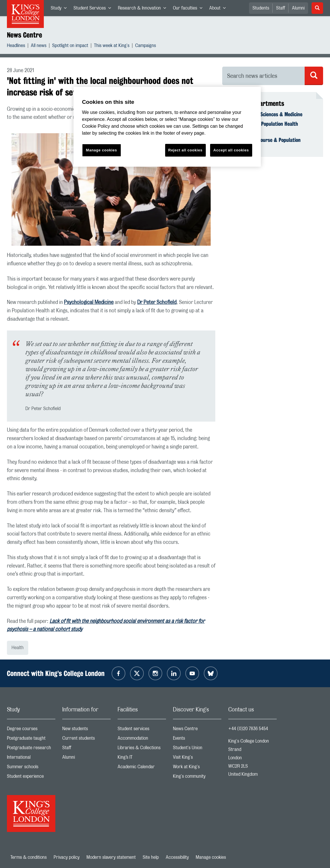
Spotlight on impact (70, 46)
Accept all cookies (231, 150)
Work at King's (197, 768)
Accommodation (142, 740)
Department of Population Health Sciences (264, 127)
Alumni (298, 8)
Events (197, 740)
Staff (281, 8)
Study (60, 9)
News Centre (24, 35)
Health (18, 648)
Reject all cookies (185, 150)
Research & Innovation (144, 9)
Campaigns (146, 46)
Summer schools (31, 768)
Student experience (31, 778)
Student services (142, 730)
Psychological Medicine (89, 303)
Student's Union (197, 749)
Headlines (16, 46)
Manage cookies (211, 857)
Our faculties (189, 9)
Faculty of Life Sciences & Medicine (266, 114)
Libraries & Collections (142, 749)
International (31, 759)
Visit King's (197, 759)
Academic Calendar (142, 768)
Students (261, 8)
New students (86, 730)
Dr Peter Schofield (157, 303)
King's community (197, 778)
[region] (167, 127)
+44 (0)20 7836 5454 (248, 729)
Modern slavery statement (111, 857)
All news (39, 46)
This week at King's (112, 46)
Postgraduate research (31, 749)
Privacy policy (67, 857)
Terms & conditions (29, 857)
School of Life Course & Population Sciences (265, 143)
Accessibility (177, 857)
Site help (151, 857)
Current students (86, 740)
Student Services (94, 9)
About (219, 9)
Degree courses (31, 730)
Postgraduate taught (31, 740)
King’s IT (142, 759)
